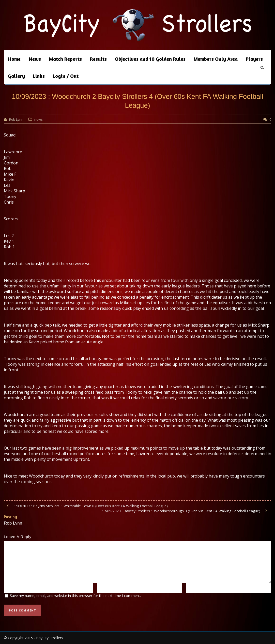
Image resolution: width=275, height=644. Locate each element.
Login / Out (66, 76)
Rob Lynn (16, 119)
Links (39, 76)
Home (14, 59)
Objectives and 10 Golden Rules (150, 59)
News (35, 59)
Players (254, 59)
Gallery (16, 76)
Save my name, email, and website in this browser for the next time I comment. (75, 596)
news (39, 119)
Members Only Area (216, 59)
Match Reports (65, 59)
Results (98, 59)
